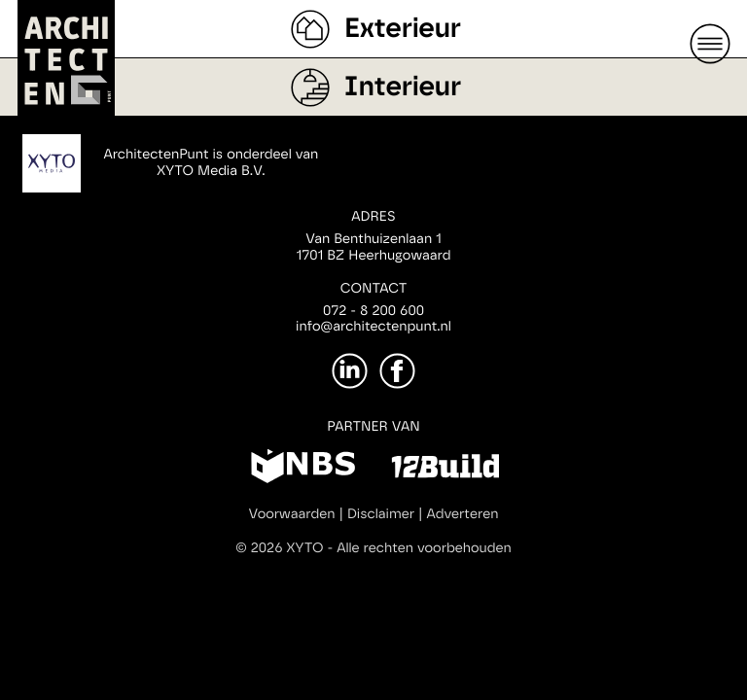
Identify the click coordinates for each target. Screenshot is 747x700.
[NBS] (303, 470)
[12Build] (445, 470)
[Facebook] (397, 371)
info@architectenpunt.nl (373, 327)
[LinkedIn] (350, 371)
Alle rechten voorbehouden (424, 548)
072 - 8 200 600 (373, 311)
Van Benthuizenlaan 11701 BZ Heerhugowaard (373, 247)
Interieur (403, 87)
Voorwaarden (292, 514)
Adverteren (463, 514)
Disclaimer (381, 514)
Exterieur (403, 29)
